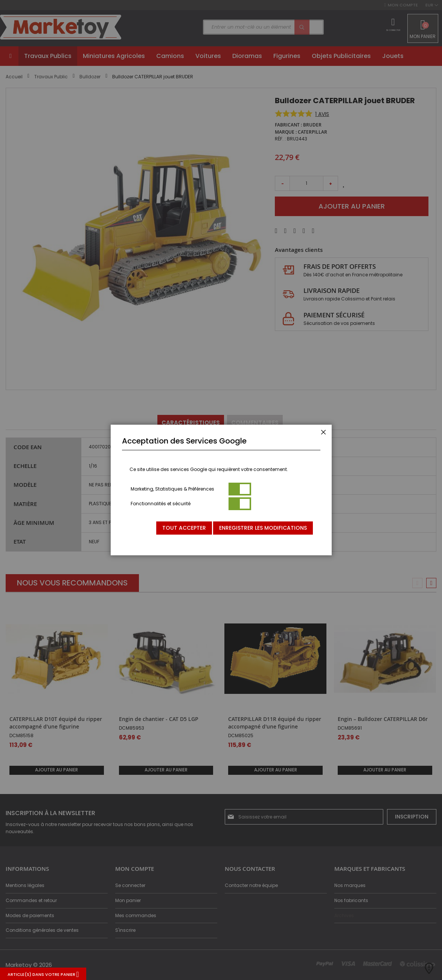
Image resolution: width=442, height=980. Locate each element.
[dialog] (221, 490)
